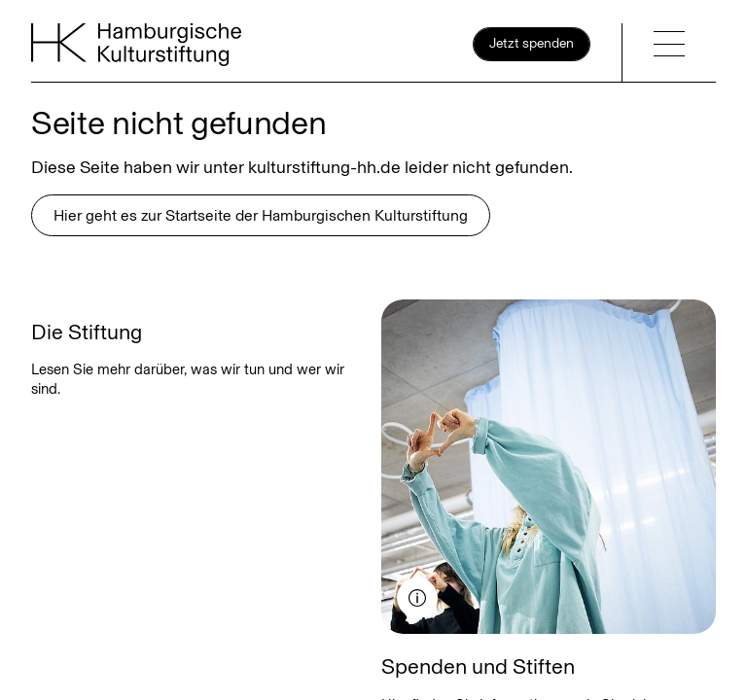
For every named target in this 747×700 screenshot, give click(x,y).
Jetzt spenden (532, 43)
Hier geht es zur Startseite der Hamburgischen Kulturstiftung (261, 215)
